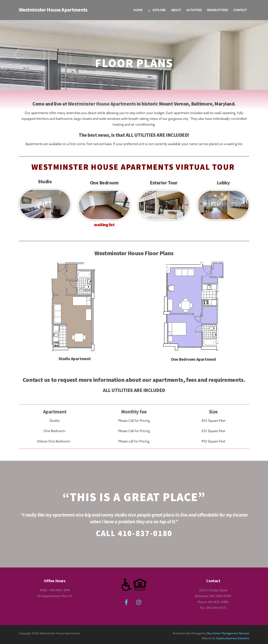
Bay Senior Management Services (228, 630)
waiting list (104, 223)
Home (138, 10)
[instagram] (140, 599)
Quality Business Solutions (233, 636)
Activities (194, 10)
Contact (240, 10)
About (176, 10)
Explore (157, 10)
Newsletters (218, 10)
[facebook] (127, 599)
